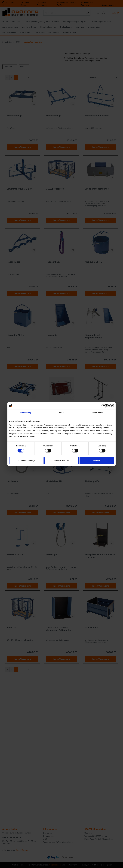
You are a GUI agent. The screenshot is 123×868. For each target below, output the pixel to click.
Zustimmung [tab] (26, 413)
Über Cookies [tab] (98, 413)
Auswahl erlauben (61, 460)
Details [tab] (61, 413)
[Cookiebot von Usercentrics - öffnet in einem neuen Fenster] (103, 406)
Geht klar (97, 460)
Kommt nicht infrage (26, 460)
